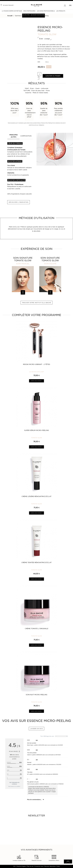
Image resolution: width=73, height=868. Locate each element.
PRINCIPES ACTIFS (13, 136)
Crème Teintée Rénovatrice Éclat (36, 562)
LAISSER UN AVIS (36, 729)
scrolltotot (68, 862)
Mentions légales (21, 866)
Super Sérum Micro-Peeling (37, 430)
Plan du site (30, 866)
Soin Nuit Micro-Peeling (36, 695)
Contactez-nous (39, 866)
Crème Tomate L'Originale (37, 629)
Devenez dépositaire (50, 866)
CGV (14, 866)
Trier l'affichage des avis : (54, 736)
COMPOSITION (26, 136)
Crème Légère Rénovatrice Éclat (36, 496)
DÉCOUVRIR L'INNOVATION (19, 202)
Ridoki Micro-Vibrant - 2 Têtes (37, 364)
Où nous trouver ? (7, 5)
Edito (58, 866)
